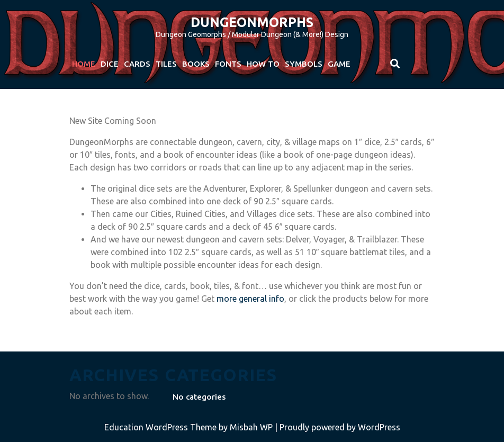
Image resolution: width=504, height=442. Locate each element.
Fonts (228, 64)
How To (263, 64)
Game (339, 64)
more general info (250, 299)
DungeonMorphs (252, 22)
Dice (110, 64)
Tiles (166, 64)
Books (196, 64)
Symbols (304, 64)
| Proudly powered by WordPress (337, 427)
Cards (137, 64)
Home (84, 64)
